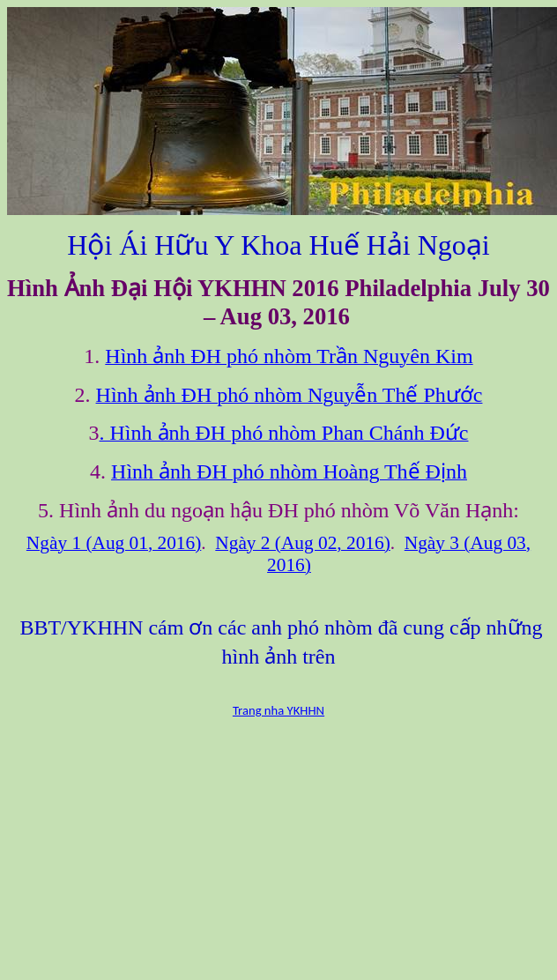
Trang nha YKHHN (278, 710)
